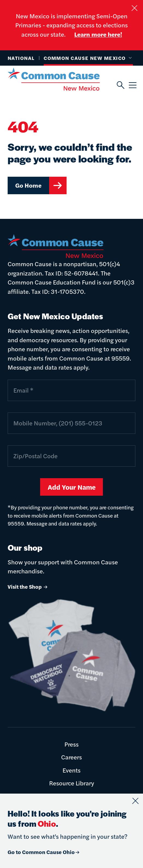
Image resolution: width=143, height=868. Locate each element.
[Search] (120, 86)
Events (71, 770)
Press (71, 744)
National (21, 58)
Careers (71, 757)
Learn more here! (98, 34)
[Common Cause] (62, 79)
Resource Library (72, 783)
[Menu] (132, 86)
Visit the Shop (28, 587)
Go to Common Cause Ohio (44, 852)
